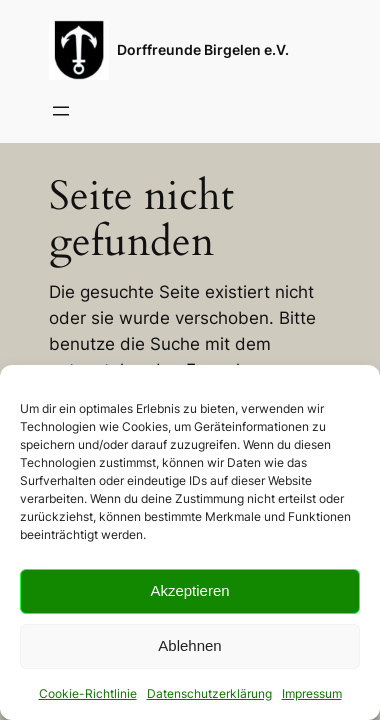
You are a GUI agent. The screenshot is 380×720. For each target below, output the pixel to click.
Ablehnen (189, 645)
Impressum (312, 693)
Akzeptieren (189, 590)
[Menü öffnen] (61, 111)
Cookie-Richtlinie (88, 693)
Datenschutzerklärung (209, 693)
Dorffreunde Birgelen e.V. (203, 49)
